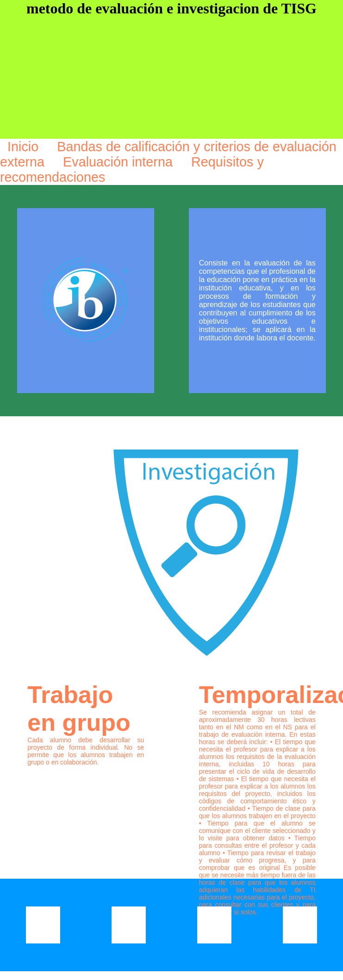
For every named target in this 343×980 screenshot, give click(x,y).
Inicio (25, 147)
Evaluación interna (120, 162)
